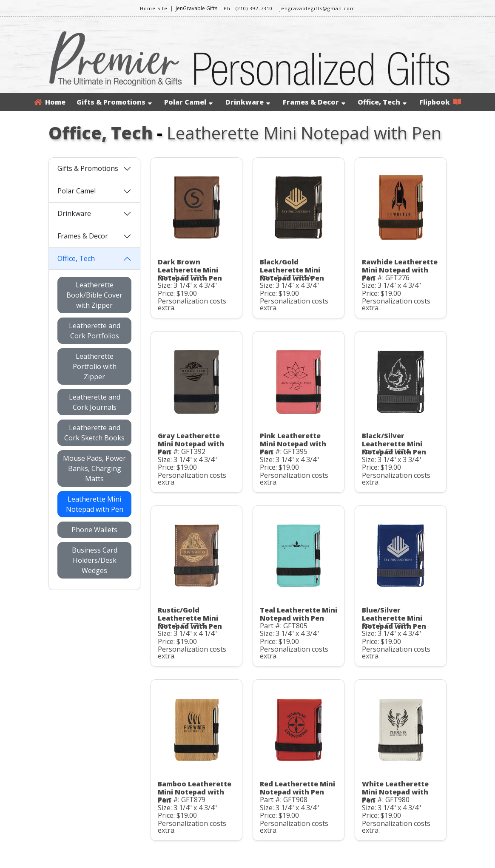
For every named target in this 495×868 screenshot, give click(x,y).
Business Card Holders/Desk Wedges (95, 560)
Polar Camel (188, 102)
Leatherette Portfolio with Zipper (95, 366)
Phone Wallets (94, 530)
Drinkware (248, 102)
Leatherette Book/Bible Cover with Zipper (94, 295)
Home (50, 102)
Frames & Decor (314, 102)
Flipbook (440, 102)
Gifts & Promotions (114, 102)
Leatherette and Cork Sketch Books (94, 433)
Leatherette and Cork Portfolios (95, 331)
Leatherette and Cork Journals (95, 402)
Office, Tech (382, 102)
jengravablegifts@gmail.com (317, 8)
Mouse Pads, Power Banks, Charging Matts (94, 468)
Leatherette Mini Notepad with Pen (95, 504)
